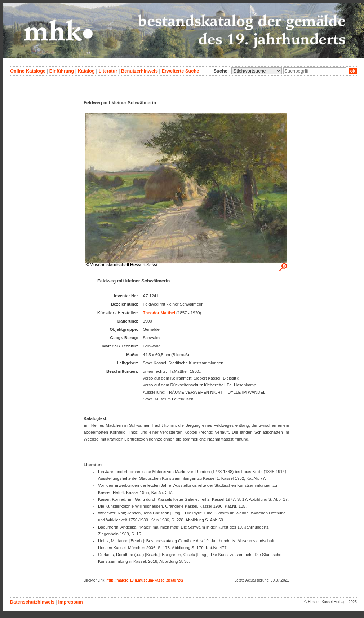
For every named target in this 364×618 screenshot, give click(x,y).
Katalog (86, 71)
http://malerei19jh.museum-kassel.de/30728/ (145, 580)
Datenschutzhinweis (32, 602)
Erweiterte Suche (180, 71)
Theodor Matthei (159, 313)
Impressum (70, 602)
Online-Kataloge (28, 71)
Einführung (62, 71)
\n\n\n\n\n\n (257, 71)
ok (353, 71)
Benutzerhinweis (139, 71)
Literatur (108, 71)
